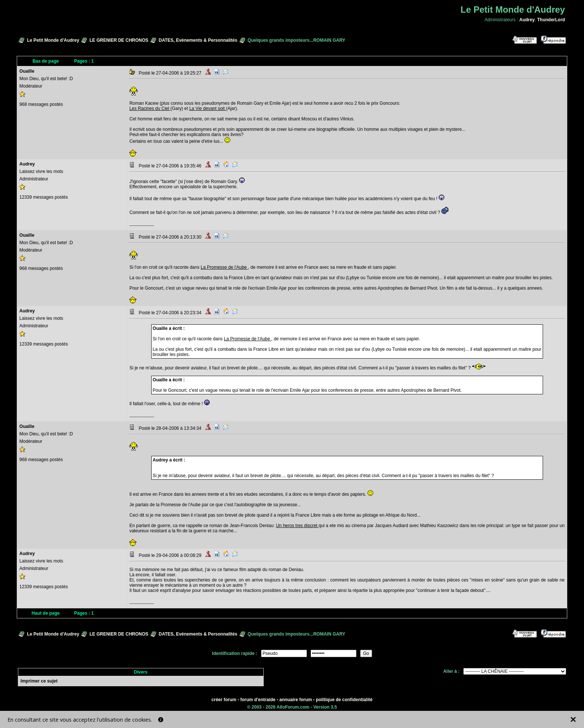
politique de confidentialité (344, 700)
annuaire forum (296, 700)
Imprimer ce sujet (39, 681)
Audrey (527, 20)
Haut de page (46, 613)
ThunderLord (551, 20)
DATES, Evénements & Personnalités (198, 40)
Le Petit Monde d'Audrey (53, 40)
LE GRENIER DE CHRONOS (119, 40)
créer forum (224, 700)
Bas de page (46, 61)
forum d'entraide (258, 700)
